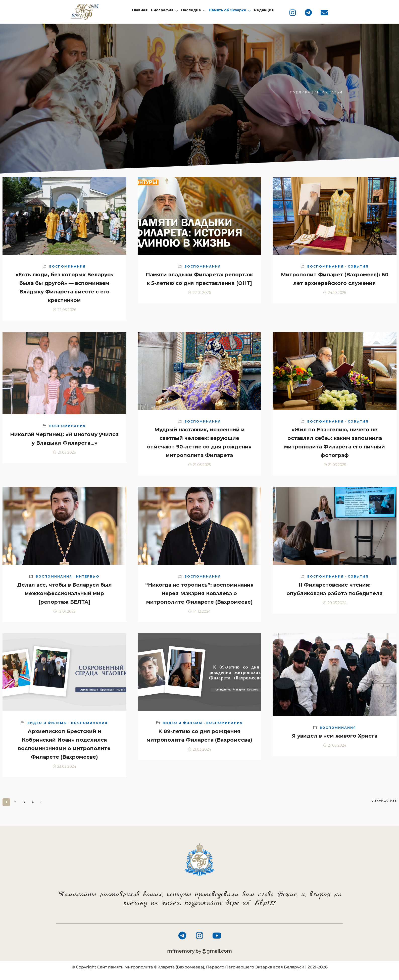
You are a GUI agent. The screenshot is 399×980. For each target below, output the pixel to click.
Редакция (264, 10)
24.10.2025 (335, 293)
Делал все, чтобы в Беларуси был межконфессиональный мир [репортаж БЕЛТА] (64, 593)
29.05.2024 (335, 603)
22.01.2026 (199, 293)
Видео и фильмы (47, 723)
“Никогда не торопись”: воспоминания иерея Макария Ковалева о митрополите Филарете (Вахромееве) (199, 593)
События (358, 266)
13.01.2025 (64, 611)
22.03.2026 (64, 310)
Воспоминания (67, 266)
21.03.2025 (64, 452)
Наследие (191, 10)
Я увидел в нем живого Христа (335, 736)
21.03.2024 (199, 749)
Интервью (88, 576)
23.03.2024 (64, 766)
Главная (140, 10)
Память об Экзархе (228, 10)
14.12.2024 (199, 611)
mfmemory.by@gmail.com (199, 951)
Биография (162, 10)
